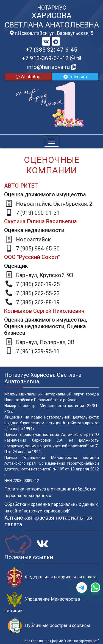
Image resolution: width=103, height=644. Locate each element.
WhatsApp (28, 77)
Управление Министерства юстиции (42, 602)
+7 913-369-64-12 (52, 58)
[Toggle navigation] (52, 141)
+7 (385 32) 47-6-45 (51, 50)
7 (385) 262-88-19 (38, 302)
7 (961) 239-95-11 (38, 351)
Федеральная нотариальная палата (52, 577)
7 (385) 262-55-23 (38, 293)
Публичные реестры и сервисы (49, 626)
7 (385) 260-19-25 (38, 284)
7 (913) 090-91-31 (38, 213)
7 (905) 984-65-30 (38, 249)
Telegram (75, 77)
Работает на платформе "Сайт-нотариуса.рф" (61, 641)
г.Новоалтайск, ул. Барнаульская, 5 (51, 33)
